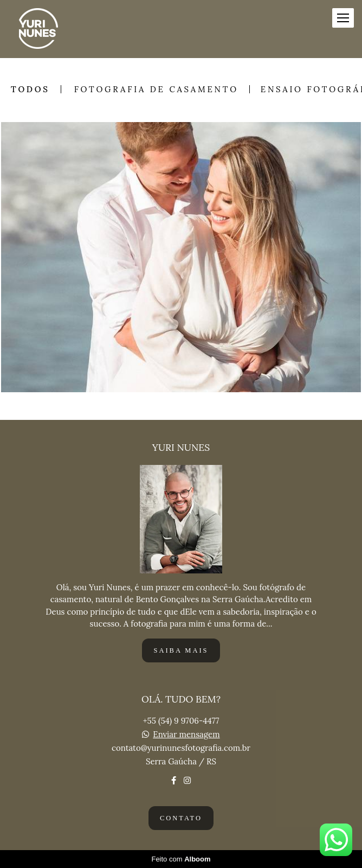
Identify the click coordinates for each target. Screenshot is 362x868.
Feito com (181, 859)
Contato (181, 818)
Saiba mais (181, 650)
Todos (30, 89)
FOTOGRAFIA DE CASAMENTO (156, 89)
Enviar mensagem (186, 734)
